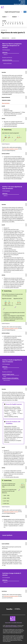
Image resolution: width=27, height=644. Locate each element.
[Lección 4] (8, 22)
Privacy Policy (8, 623)
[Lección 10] (20, 22)
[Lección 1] (3, 22)
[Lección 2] (5, 22)
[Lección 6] (12, 22)
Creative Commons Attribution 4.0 (12, 627)
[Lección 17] (15, 24)
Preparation (6, 38)
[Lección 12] (3, 24)
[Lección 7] (14, 22)
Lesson (13, 38)
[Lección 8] (16, 22)
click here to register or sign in (11, 149)
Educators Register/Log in (20, 4)
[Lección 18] (18, 24)
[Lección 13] (5, 24)
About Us (23, 2)
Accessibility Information (17, 623)
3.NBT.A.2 (5, 55)
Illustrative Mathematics (11, 625)
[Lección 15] (10, 24)
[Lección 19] (20, 24)
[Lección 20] (23, 24)
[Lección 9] (18, 22)
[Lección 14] (8, 24)
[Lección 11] (22, 22)
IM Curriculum (22, 1)
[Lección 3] (6, 22)
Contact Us (23, 3)
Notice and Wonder (8, 63)
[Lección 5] (10, 22)
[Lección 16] (13, 24)
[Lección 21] (3, 25)
